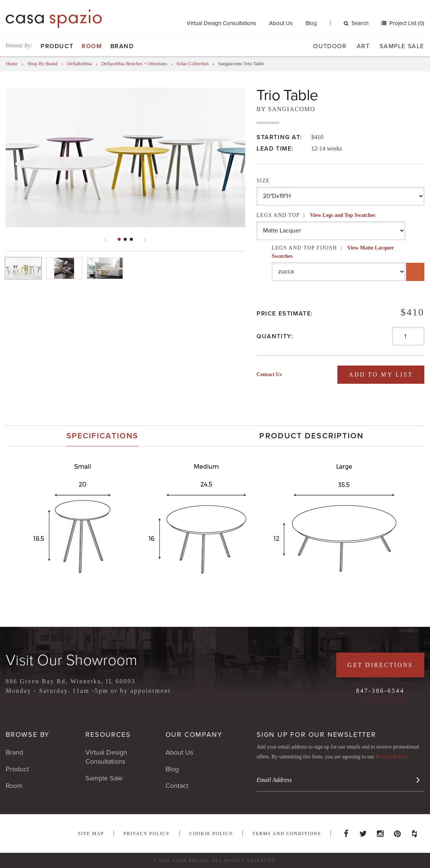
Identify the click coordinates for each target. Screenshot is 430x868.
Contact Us (269, 374)
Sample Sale (402, 46)
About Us (281, 23)
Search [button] (356, 23)
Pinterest (397, 832)
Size (263, 181)
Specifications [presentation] (102, 436)
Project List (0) (406, 23)
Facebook (346, 832)
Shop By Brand (43, 64)
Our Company (194, 735)
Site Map (91, 833)
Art (363, 46)
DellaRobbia (80, 64)
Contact (177, 786)
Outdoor (330, 46)
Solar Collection (193, 64)
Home (12, 64)
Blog (311, 23)
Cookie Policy (211, 833)
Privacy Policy (391, 757)
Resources (108, 735)
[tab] (102, 436)
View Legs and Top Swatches (343, 215)
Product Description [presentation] (311, 436)
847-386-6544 (380, 691)
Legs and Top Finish (333, 252)
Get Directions (380, 665)
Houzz (414, 832)
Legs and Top (316, 215)
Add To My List (380, 374)
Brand (122, 46)
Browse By (28, 735)
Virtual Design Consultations (221, 23)
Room (92, 46)
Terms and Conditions (287, 833)
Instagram (380, 832)
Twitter (363, 832)
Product (57, 46)
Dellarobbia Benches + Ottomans (134, 64)
